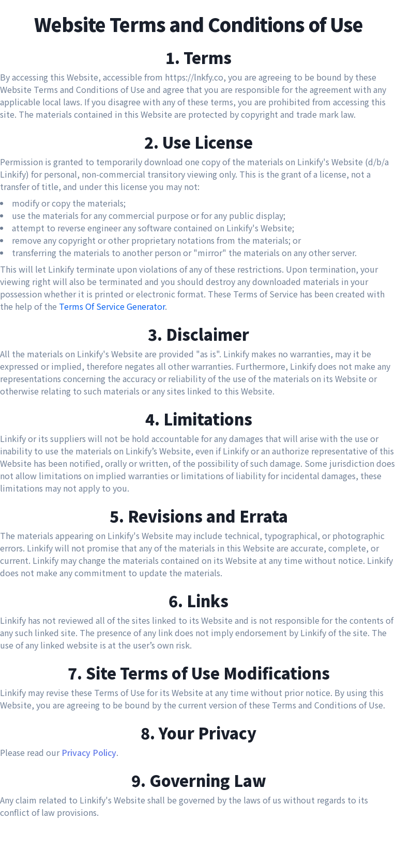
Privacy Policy (89, 752)
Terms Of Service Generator (112, 306)
